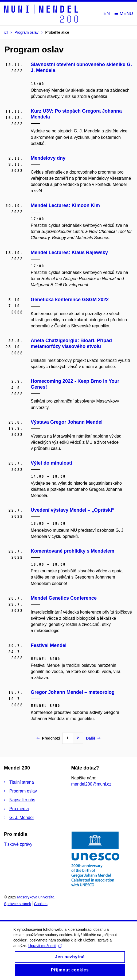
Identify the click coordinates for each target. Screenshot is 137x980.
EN (107, 14)
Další (93, 738)
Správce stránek (17, 904)
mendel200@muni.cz (91, 784)
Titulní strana (22, 782)
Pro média (19, 809)
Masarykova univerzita (36, 897)
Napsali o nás (22, 800)
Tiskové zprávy (18, 844)
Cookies (41, 904)
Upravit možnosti (45, 951)
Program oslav (23, 791)
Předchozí (48, 738)
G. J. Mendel (21, 818)
